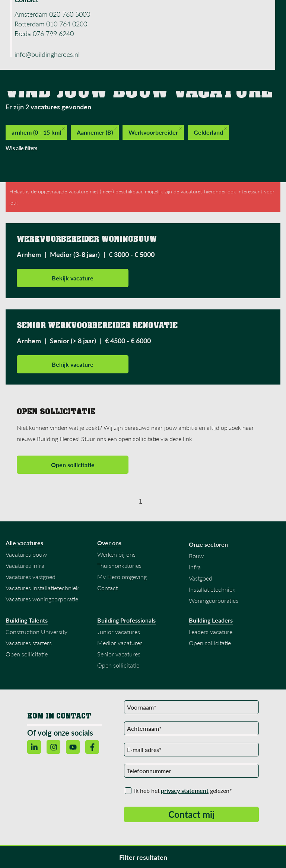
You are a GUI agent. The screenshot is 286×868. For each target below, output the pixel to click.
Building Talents (27, 620)
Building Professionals (126, 620)
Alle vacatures (24, 543)
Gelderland (210, 131)
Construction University (36, 632)
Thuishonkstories (119, 565)
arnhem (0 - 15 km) (38, 131)
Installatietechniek (212, 589)
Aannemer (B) (97, 131)
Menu (248, 13)
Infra (195, 567)
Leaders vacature (211, 632)
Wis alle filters (21, 148)
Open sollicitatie (73, 465)
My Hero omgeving (122, 577)
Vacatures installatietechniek (42, 588)
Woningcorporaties (214, 600)
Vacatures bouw (26, 554)
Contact (107, 588)
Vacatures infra (25, 565)
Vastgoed (201, 578)
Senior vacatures (119, 654)
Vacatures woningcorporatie (42, 599)
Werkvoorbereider (155, 131)
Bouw (196, 556)
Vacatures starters (29, 643)
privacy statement (185, 790)
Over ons (109, 543)
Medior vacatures (120, 643)
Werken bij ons (116, 554)
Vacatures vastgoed (31, 577)
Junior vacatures (119, 632)
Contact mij (191, 814)
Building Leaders (211, 620)
